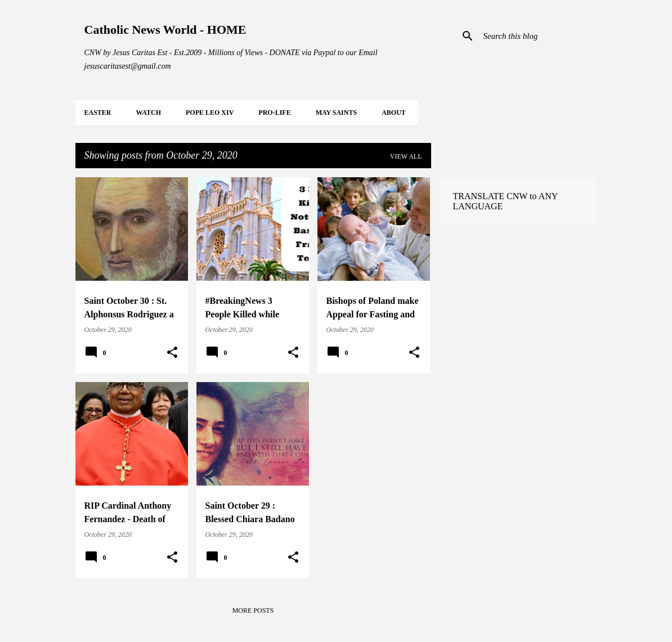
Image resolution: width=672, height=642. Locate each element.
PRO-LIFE (274, 113)
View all (406, 156)
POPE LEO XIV (210, 113)
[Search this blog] (538, 36)
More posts (253, 610)
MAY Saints (336, 113)
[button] (172, 353)
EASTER (98, 113)
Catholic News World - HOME (165, 30)
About (394, 113)
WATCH (149, 113)
